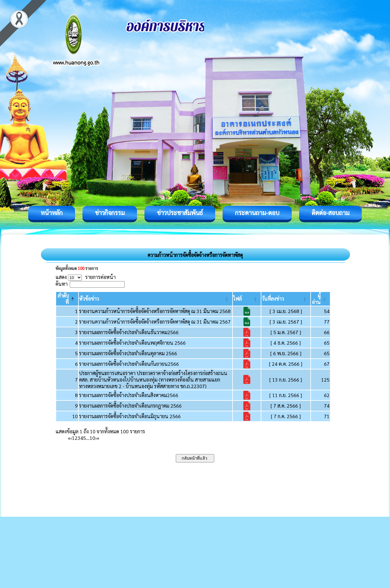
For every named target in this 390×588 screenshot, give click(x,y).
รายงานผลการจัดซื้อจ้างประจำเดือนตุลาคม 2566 (128, 353)
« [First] (69, 438)
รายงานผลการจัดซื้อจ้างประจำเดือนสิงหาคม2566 (129, 395)
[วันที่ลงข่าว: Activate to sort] (286, 299)
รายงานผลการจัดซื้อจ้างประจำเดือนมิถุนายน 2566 (130, 416)
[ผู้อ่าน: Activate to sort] (321, 299)
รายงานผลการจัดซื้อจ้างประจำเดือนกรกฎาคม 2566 (130, 406)
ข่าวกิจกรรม (110, 213)
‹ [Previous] (71, 438)
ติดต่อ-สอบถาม (330, 213)
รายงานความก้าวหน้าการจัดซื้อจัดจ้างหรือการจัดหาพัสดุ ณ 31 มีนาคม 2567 (155, 322)
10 (92, 438)
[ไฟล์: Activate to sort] (247, 299)
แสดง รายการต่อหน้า (86, 277)
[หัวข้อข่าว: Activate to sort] (155, 299)
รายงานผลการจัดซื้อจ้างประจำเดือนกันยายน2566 (129, 364)
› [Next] (96, 438)
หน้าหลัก (52, 213)
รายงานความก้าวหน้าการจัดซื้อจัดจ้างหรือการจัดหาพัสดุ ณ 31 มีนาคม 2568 (155, 311)
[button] (89, 299)
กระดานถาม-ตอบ (257, 213)
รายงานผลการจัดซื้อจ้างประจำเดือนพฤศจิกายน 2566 (132, 343)
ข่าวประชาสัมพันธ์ (180, 213)
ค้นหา (62, 284)
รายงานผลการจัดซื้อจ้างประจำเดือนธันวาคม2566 (129, 332)
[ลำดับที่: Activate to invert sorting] (67, 299)
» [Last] (98, 438)
